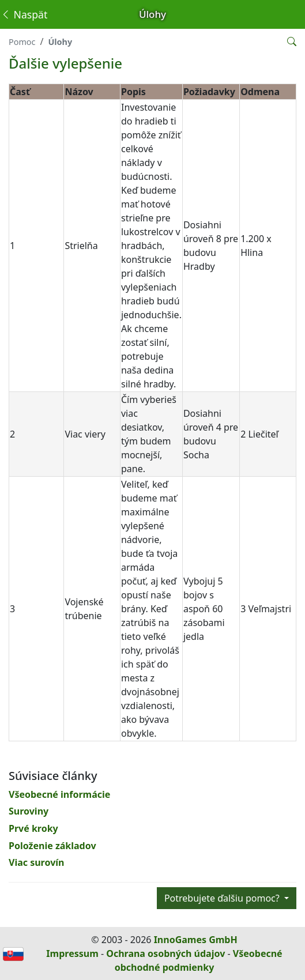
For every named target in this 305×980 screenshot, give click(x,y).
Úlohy (60, 42)
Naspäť (24, 14)
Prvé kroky (33, 828)
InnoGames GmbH (196, 940)
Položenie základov (52, 846)
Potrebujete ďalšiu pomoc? (223, 898)
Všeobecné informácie (59, 794)
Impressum (72, 953)
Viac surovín (36, 862)
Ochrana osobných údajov (165, 953)
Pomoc (22, 42)
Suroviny (29, 811)
